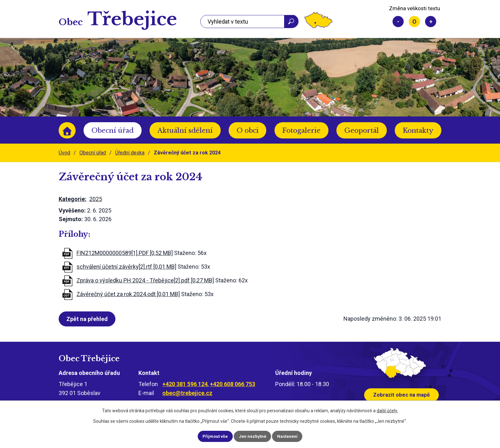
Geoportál (362, 131)
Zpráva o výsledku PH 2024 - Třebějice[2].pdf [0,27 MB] (145, 280)
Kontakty (418, 131)
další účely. (387, 410)
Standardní (414, 22)
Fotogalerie (301, 131)
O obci (248, 131)
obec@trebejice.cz (187, 393)
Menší (398, 22)
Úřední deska (130, 153)
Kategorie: (73, 199)
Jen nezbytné (253, 436)
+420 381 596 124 (185, 384)
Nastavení (292, 436)
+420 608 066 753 (232, 384)
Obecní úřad (113, 131)
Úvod (67, 130)
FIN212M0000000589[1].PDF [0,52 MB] (125, 253)
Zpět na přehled (88, 319)
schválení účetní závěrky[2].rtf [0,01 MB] (126, 267)
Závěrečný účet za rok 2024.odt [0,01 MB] (128, 294)
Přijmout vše (211, 436)
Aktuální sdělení (185, 131)
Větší (431, 22)
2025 (96, 199)
